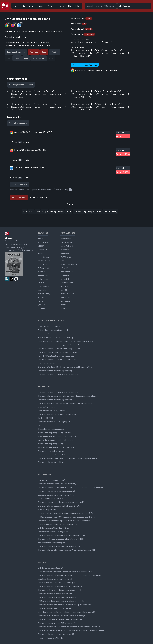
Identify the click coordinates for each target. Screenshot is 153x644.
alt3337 (41, 246)
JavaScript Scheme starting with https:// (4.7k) (56, 495)
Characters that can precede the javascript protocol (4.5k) (61, 502)
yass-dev (42, 305)
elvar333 (41, 308)
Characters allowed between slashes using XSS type (59, 349)
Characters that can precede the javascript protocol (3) (60, 590)
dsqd (40, 425)
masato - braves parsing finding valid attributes (56, 440)
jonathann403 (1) (68, 283)
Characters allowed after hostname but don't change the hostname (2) (66, 605)
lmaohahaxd (43, 275)
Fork (26, 58)
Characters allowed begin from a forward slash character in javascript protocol (69, 396)
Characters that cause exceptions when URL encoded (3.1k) (62, 539)
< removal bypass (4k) (47, 510)
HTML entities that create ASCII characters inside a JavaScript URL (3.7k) (67, 517)
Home (16, 6)
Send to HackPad (19, 197)
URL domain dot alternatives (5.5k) (52, 480)
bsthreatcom (43, 279)
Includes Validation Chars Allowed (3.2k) (54, 528)
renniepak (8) (66, 242)
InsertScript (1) (67, 301)
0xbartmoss (43, 250)
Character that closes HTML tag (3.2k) (53, 532)
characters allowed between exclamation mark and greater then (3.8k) (66, 513)
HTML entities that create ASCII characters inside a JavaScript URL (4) (66, 572)
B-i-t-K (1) (65, 286)
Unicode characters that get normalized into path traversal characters (65, 341)
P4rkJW (41, 301)
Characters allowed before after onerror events (57, 360)
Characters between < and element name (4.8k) (57, 484)
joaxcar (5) (65, 250)
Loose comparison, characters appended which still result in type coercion (67, 345)
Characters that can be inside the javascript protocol (59, 352)
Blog (31, 6)
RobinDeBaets (44, 286)
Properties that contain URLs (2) (51, 638)
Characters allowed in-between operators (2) (56, 634)
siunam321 (42, 272)
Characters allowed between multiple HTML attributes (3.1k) (61, 535)
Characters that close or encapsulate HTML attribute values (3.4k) (64, 521)
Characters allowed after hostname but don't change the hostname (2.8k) (67, 550)
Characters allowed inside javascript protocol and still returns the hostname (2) (69, 627)
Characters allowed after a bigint (51, 462)
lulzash (41, 239)
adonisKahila (43, 242)
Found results (20, 142)
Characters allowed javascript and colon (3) (55, 594)
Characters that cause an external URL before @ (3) (59, 597)
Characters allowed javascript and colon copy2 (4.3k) (59, 506)
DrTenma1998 (43, 268)
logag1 (41, 253)
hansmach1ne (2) (68, 272)
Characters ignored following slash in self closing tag (59, 455)
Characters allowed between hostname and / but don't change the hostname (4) (70, 575)
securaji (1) (65, 279)
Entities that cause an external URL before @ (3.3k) (58, 524)
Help (77, 6)
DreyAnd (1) (66, 275)
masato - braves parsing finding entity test (55, 433)
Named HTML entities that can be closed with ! (56, 356)
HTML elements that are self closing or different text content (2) (63, 601)
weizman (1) (66, 297)
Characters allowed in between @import (54, 422)
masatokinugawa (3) (69, 264)
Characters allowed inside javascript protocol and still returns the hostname (68, 458)
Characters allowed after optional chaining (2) (56, 608)
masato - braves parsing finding (51, 444)
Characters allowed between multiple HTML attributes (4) (61, 586)
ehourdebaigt (43, 257)
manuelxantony (44, 294)
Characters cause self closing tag (51, 451)
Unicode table (65, 6)
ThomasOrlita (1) (67, 294)
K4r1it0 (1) (65, 305)
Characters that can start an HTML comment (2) (57, 623)
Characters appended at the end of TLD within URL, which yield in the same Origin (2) (72, 630)
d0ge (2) (64, 268)
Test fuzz (34, 52)
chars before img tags (47, 363)
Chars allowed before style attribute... (53, 411)
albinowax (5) (66, 253)
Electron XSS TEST (46, 418)
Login (41, 6)
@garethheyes (28, 250)
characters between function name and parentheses (59, 374)
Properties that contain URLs (49, 327)
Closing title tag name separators (51, 429)
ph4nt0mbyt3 (43, 264)
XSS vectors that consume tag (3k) (52, 543)
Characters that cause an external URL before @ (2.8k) (60, 546)
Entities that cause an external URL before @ (56, 338)
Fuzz (44, 52)
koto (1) (64, 290)
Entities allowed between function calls (53, 330)
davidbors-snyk (44, 261)
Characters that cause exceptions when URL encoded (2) (61, 619)
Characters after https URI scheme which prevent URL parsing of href (65, 367)
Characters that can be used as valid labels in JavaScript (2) (62, 616)
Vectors (51, 6)
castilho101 (42, 290)
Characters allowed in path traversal (52, 334)
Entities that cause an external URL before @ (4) (57, 583)
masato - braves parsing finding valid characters (57, 436)
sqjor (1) (64, 308)
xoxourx (41, 283)
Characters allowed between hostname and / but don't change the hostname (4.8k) (71, 487)
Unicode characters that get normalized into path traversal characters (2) (67, 612)
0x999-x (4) (66, 257)
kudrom (41, 297)
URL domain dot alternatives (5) (50, 568)
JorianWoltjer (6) (68, 246)
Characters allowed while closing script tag (55, 371)
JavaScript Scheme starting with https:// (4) (55, 579)
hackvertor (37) (67, 239)
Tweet (17, 58)
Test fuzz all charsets (16, 52)
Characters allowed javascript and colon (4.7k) (56, 491)
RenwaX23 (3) (67, 261)
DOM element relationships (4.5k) (51, 498)
